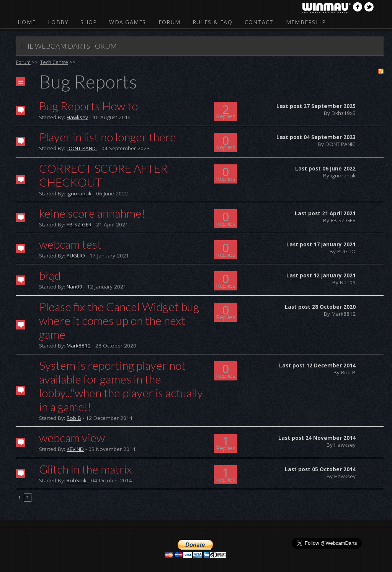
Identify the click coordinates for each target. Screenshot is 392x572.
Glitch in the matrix (86, 469)
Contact (259, 22)
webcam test (70, 244)
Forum (169, 22)
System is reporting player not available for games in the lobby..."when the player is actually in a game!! (121, 386)
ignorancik (79, 193)
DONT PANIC (82, 148)
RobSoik (77, 480)
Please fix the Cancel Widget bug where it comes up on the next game (119, 320)
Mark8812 (79, 346)
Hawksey (77, 117)
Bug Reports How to (88, 106)
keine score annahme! (92, 213)
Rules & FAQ (212, 22)
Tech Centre (54, 62)
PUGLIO (76, 256)
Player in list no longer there (108, 137)
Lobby (58, 22)
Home (27, 22)
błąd (50, 275)
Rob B (74, 418)
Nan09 (74, 287)
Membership (306, 22)
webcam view (72, 438)
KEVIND (75, 449)
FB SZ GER (79, 225)
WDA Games (127, 22)
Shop (89, 22)
